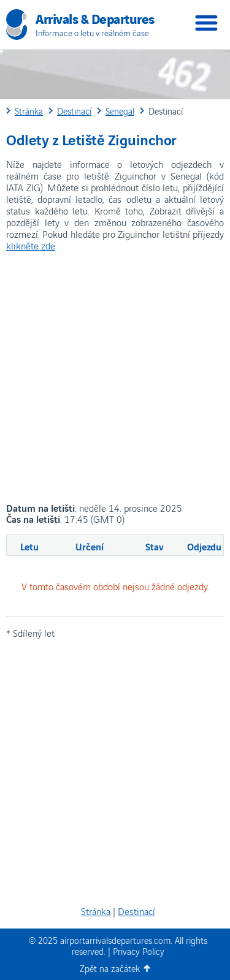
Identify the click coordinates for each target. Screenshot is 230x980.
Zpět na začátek (110, 968)
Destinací (136, 911)
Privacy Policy (139, 951)
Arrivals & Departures (95, 18)
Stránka (96, 911)
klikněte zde (31, 245)
